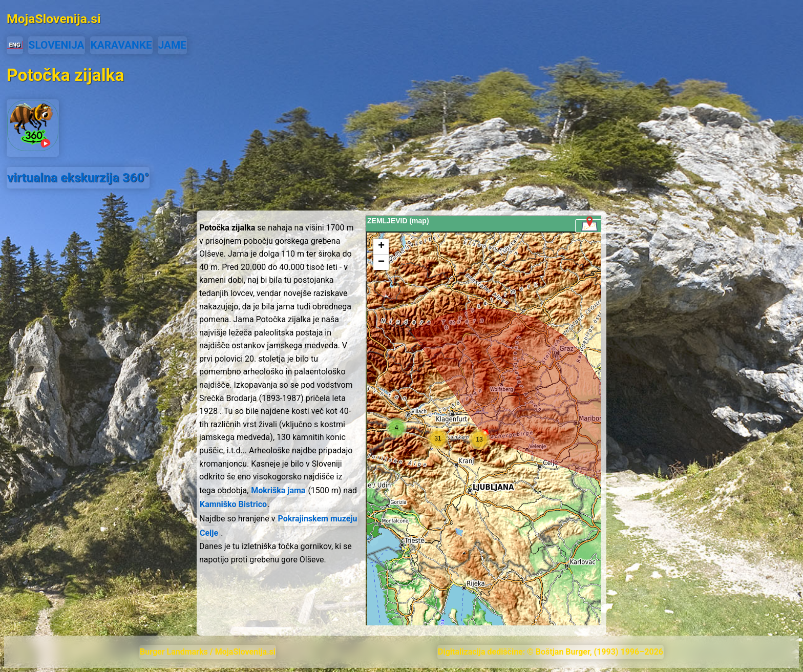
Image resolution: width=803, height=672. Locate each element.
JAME (172, 45)
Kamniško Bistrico (233, 504)
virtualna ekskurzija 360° (78, 177)
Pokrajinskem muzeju (318, 519)
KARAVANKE (121, 45)
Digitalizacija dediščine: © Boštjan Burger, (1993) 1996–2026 (551, 652)
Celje (209, 533)
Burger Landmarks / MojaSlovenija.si (208, 652)
